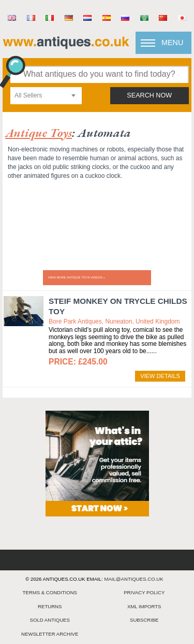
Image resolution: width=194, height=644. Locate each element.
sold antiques (50, 620)
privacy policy (144, 592)
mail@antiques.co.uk (133, 579)
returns (50, 606)
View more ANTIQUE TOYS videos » (77, 277)
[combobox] (46, 96)
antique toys (39, 132)
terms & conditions (50, 592)
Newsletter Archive (50, 634)
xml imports (144, 606)
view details (160, 376)
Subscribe (144, 620)
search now (149, 95)
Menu (172, 43)
